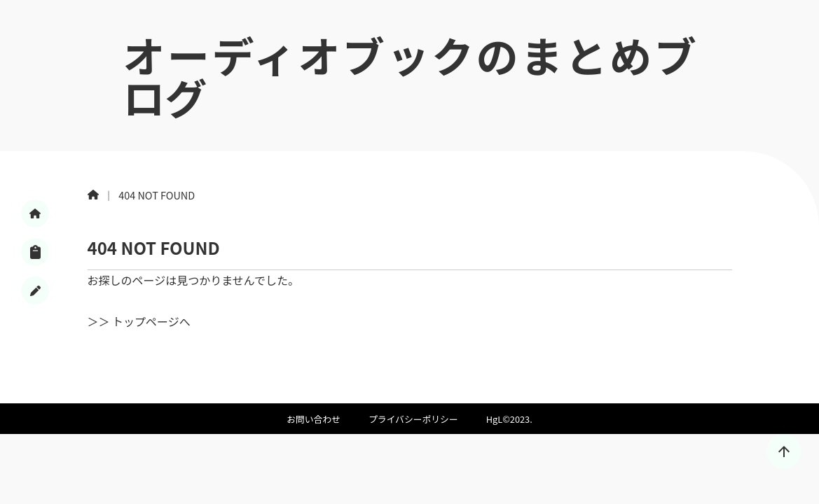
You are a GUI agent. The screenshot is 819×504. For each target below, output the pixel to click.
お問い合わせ (314, 419)
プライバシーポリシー (413, 419)
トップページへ (151, 321)
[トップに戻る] (784, 451)
